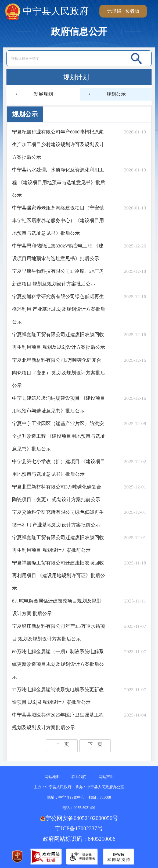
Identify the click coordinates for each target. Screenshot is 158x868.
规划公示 (116, 94)
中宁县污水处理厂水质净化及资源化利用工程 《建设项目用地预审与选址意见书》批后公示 (59, 182)
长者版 (132, 11)
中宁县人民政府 (47, 11)
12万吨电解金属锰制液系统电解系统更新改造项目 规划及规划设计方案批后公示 (58, 696)
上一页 (62, 744)
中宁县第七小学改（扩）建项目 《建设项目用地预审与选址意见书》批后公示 (59, 468)
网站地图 (52, 777)
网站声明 (106, 777)
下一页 (95, 744)
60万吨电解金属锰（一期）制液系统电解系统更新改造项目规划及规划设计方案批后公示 (58, 664)
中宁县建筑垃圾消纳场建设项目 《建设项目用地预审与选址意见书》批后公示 (59, 404)
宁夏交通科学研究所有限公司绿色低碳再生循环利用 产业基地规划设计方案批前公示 (58, 519)
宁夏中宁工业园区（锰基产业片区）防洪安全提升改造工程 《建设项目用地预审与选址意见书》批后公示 (59, 436)
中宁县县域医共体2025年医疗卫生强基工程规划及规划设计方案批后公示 (58, 721)
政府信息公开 (79, 32)
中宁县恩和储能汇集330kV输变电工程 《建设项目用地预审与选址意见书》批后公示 (58, 252)
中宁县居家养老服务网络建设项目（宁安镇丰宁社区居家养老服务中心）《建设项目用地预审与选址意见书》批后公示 (58, 221)
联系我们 (79, 777)
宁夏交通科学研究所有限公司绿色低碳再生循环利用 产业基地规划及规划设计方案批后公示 (59, 309)
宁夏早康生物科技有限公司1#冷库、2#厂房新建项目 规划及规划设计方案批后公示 (58, 278)
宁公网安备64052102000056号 (79, 818)
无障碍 (114, 11)
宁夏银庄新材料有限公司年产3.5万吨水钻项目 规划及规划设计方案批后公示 (59, 633)
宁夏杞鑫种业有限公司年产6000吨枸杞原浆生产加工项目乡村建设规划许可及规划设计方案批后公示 (58, 144)
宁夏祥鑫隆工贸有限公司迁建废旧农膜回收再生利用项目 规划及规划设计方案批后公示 (59, 341)
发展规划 (43, 94)
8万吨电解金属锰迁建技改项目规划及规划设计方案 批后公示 (57, 607)
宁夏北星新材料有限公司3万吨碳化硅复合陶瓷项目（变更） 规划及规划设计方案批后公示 (59, 373)
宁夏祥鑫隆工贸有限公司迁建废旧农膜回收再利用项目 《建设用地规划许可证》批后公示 (59, 576)
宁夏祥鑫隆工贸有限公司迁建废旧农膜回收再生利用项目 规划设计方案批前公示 (58, 544)
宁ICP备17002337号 (80, 828)
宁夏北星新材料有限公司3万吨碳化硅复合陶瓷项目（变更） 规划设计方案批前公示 (57, 493)
